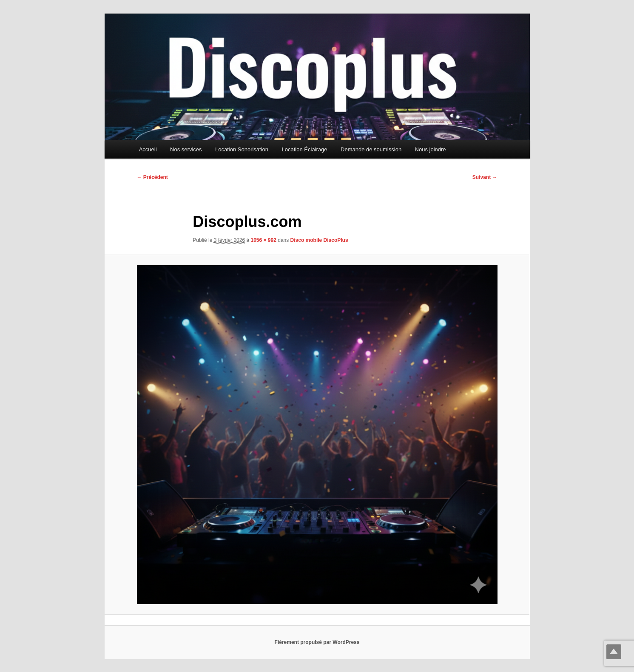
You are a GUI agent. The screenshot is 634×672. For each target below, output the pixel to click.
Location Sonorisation (242, 149)
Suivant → (485, 177)
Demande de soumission (371, 149)
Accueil (148, 149)
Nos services (186, 149)
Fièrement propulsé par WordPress (317, 642)
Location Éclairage (305, 149)
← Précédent (152, 177)
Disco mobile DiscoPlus (319, 240)
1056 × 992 (263, 240)
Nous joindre (431, 149)
